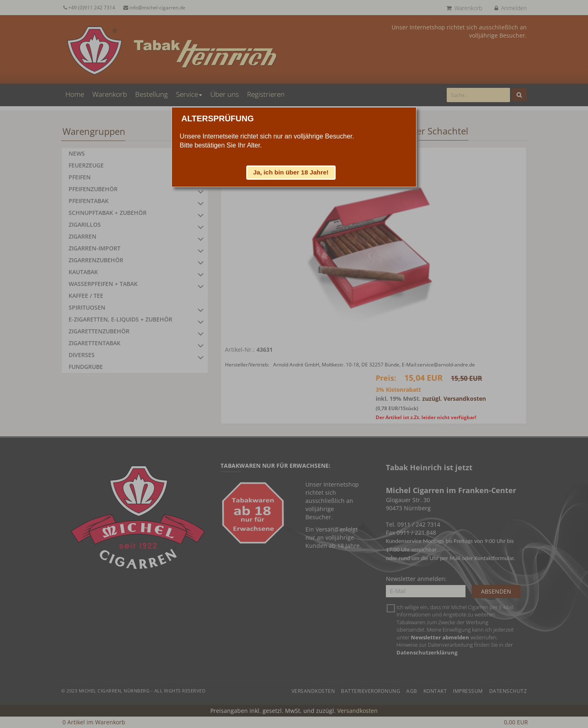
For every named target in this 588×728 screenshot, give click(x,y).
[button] (291, 172)
